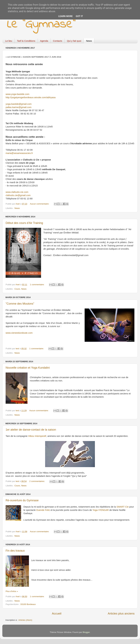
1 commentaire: (37, 285)
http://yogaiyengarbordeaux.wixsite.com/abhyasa (31, 97)
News (89, 41)
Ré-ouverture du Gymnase (22, 500)
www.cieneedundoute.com (19, 333)
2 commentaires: (37, 481)
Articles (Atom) (25, 620)
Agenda (44, 41)
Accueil (57, 613)
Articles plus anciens (121, 613)
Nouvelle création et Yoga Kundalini (28, 368)
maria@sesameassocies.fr (19, 153)
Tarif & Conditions (26, 41)
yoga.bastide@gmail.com (19, 104)
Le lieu (9, 41)
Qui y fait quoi (74, 41)
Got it (79, 16)
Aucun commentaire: (40, 204)
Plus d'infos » (12, 591)
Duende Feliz (43, 510)
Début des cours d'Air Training (24, 223)
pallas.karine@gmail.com (19, 107)
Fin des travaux (15, 551)
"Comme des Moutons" (20, 304)
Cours (17, 289)
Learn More (65, 16)
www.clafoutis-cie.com (17, 192)
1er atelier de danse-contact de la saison (31, 430)
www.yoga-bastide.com (17, 94)
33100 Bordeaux (28, 604)
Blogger (86, 632)
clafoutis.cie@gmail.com (18, 195)
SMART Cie (123, 507)
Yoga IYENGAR (101, 510)
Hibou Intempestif (37, 436)
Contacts (57, 41)
